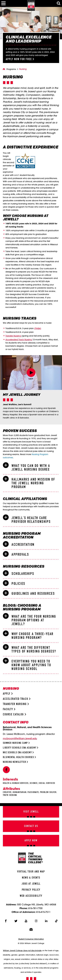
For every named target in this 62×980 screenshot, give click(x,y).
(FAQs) (38, 328)
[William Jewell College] (31, 5)
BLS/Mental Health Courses (19, 757)
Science (34, 783)
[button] (31, 373)
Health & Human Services (16, 783)
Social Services (47, 783)
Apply (8, 694)
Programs (11, 69)
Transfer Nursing (13, 336)
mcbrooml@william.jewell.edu (20, 738)
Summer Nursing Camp (16, 743)
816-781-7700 (35, 908)
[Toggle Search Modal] (59, 3)
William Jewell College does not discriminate (22, 950)
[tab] (31, 468)
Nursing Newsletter (15, 762)
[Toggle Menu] (3, 3)
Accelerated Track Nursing (19, 340)
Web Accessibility (31, 896)
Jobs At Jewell (31, 884)
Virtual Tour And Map (31, 872)
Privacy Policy (31, 890)
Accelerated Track (17, 699)
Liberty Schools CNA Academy (21, 748)
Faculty (9, 709)
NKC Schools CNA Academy (18, 753)
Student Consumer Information (31, 939)
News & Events (31, 878)
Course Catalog (14, 715)
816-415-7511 (43, 912)
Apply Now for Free (20, 59)
